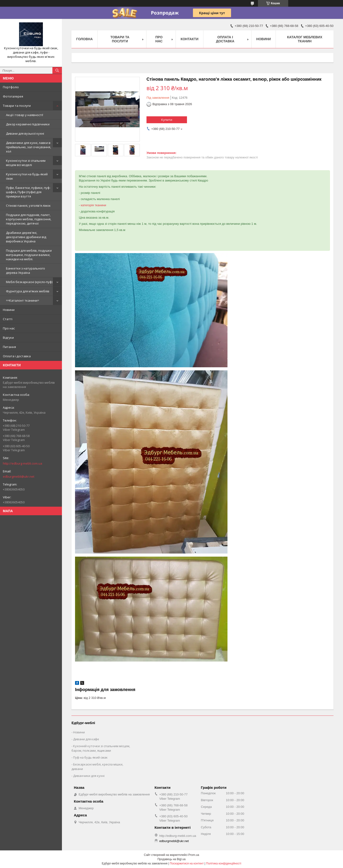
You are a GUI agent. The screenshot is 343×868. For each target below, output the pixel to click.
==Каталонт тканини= (23, 300)
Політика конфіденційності (224, 863)
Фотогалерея (13, 96)
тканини (100, 205)
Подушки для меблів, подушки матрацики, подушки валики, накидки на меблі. (29, 255)
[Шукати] (57, 70)
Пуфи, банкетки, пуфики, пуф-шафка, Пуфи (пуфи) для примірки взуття (28, 192)
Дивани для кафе (86, 739)
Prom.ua (194, 855)
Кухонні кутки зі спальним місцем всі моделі (26, 163)
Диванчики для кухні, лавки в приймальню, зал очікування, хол (28, 147)
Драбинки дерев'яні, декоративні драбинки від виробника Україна (26, 237)
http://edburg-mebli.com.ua (23, 463)
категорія (87, 205)
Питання (9, 347)
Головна (84, 39)
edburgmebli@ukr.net (19, 476)
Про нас (9, 328)
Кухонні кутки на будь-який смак (27, 176)
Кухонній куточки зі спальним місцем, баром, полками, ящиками (101, 748)
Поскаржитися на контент (187, 863)
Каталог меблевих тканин (305, 39)
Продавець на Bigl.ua (171, 859)
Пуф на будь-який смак (90, 757)
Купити (167, 120)
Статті (8, 319)
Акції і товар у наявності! (25, 115)
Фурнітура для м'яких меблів (28, 291)
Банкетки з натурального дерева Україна (25, 270)
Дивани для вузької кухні (25, 133)
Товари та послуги (17, 106)
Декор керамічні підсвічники (28, 124)
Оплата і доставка (17, 356)
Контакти (189, 39)
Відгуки (8, 338)
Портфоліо (11, 87)
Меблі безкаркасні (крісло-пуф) (29, 282)
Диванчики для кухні (89, 776)
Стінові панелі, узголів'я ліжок (28, 206)
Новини (9, 310)
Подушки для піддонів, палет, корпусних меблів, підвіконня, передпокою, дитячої (29, 219)
